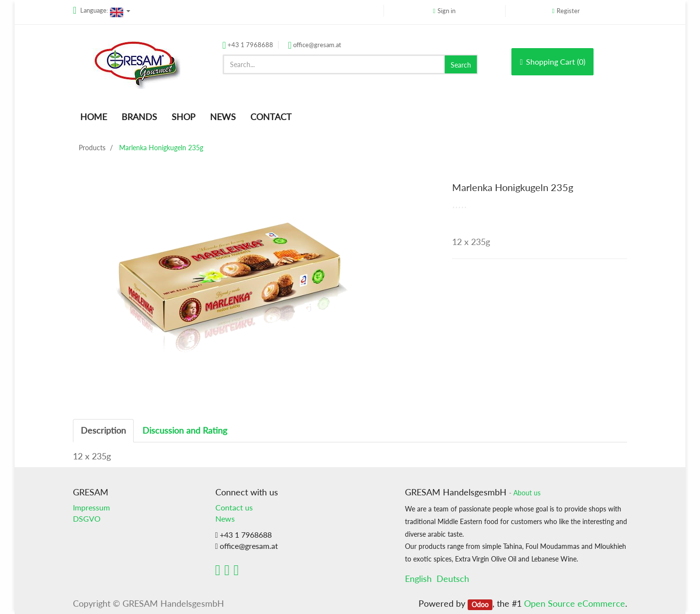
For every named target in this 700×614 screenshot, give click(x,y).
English (418, 579)
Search (461, 65)
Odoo (480, 604)
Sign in (446, 11)
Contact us (234, 507)
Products (92, 148)
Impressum (91, 507)
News (225, 518)
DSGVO (87, 518)
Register (568, 11)
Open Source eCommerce (575, 603)
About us (527, 493)
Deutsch (453, 579)
